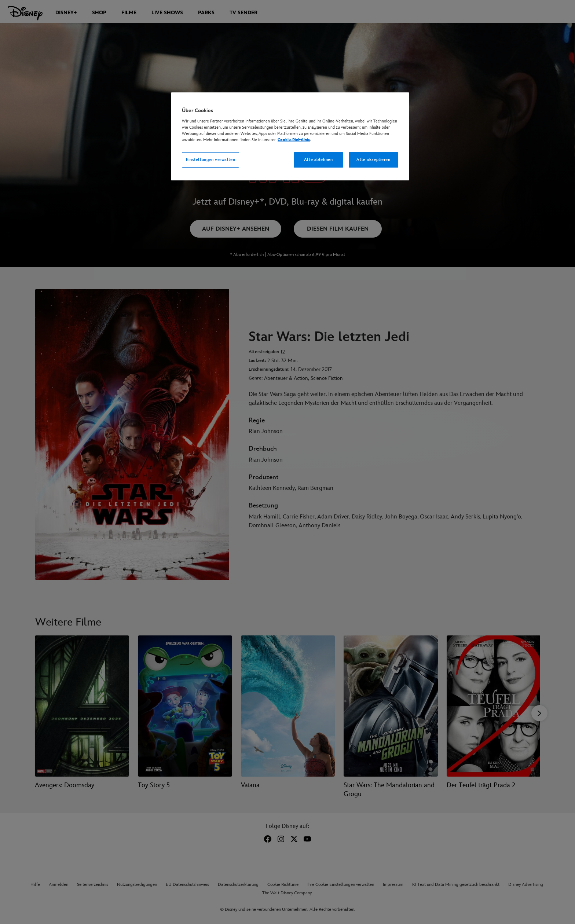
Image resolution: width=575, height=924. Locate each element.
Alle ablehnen (318, 160)
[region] (290, 136)
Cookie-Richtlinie (294, 140)
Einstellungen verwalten (210, 160)
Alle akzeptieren (373, 160)
